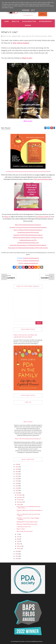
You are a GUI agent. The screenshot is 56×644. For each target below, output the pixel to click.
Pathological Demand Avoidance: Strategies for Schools (28, 238)
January (19, 549)
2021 (17, 477)
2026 (17, 465)
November (20, 498)
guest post (29, 36)
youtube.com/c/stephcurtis (31, 264)
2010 (17, 559)
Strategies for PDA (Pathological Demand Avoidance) (28, 235)
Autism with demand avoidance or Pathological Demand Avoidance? (28, 245)
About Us (15, 21)
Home (6, 21)
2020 (17, 479)
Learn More (26, 10)
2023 (17, 472)
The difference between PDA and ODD (28, 233)
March (19, 544)
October (19, 500)
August (19, 505)
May (18, 539)
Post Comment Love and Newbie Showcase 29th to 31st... (29, 507)
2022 (17, 474)
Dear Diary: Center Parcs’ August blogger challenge (28, 519)
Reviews (28, 25)
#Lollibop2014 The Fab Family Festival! (27, 522)
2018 (17, 484)
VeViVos (50, 36)
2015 (17, 491)
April (18, 542)
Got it (33, 10)
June (18, 537)
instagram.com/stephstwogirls (31, 261)
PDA (33, 36)
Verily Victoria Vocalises (41, 36)
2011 (17, 557)
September (20, 502)
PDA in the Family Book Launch (43, 180)
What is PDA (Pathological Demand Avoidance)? (28, 225)
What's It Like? (27, 58)
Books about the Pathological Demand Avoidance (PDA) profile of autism (28, 248)
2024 (17, 469)
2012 (17, 554)
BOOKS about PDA (29, 21)
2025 (17, 467)
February (19, 546)
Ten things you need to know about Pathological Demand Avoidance (28, 228)
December (20, 495)
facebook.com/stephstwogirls (31, 258)
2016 (17, 488)
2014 (17, 493)
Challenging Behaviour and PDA (28, 240)
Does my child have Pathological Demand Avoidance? (28, 230)
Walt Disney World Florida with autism (27, 524)
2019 (17, 481)
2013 (17, 552)
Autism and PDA (45, 21)
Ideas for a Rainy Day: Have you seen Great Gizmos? (28, 515)
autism (23, 36)
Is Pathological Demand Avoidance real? (28, 243)
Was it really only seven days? (25, 532)
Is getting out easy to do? (24, 527)
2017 (17, 486)
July (18, 535)
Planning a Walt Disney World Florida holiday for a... (30, 511)
